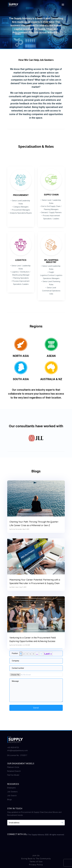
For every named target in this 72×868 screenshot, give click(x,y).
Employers (11, 788)
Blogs (9, 800)
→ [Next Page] (41, 654)
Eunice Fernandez (17, 529)
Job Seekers (12, 792)
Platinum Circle (13, 767)
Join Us (36, 856)
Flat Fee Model (13, 775)
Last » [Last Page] (48, 654)
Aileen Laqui (15, 587)
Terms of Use (36, 862)
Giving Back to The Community (36, 859)
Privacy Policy (36, 865)
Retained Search (14, 771)
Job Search (12, 796)
